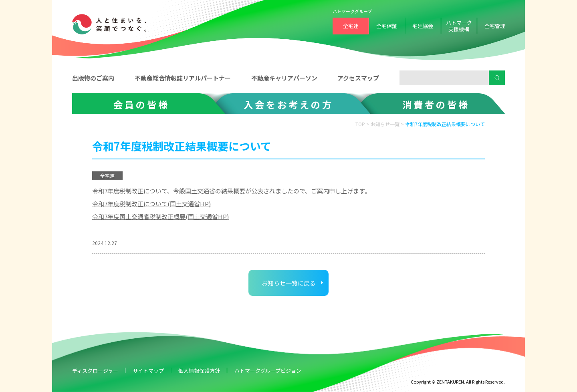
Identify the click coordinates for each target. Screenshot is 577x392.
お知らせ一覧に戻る (289, 283)
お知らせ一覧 (385, 124)
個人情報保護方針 (199, 371)
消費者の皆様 (436, 105)
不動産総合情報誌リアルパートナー (183, 78)
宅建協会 (423, 26)
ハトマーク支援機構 (459, 26)
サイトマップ (148, 371)
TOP (360, 124)
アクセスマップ (358, 78)
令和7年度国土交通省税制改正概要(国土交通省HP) (160, 216)
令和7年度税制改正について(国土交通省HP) (151, 204)
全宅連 (351, 26)
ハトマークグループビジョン (268, 371)
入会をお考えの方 (288, 105)
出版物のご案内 (93, 78)
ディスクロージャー (95, 371)
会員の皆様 (141, 105)
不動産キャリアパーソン (284, 78)
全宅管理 (495, 26)
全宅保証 (387, 26)
